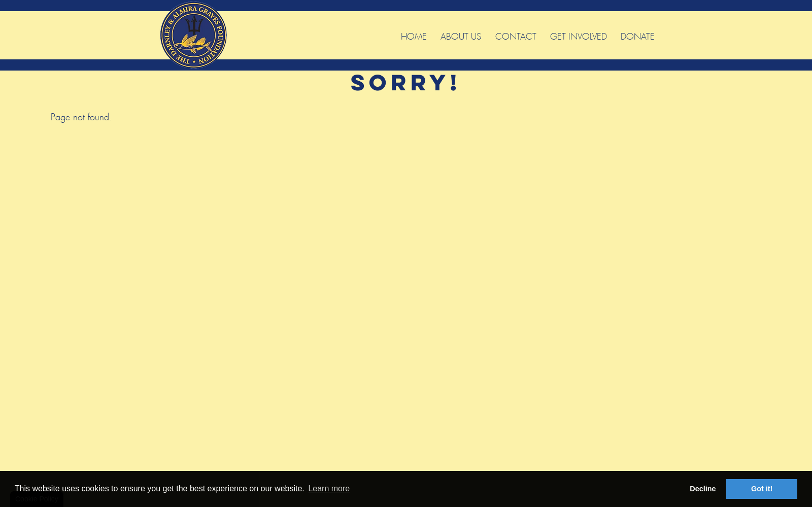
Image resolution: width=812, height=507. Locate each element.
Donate (638, 35)
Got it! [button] (762, 489)
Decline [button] (703, 489)
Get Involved (579, 35)
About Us (461, 35)
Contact (516, 35)
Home (414, 35)
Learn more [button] (329, 488)
